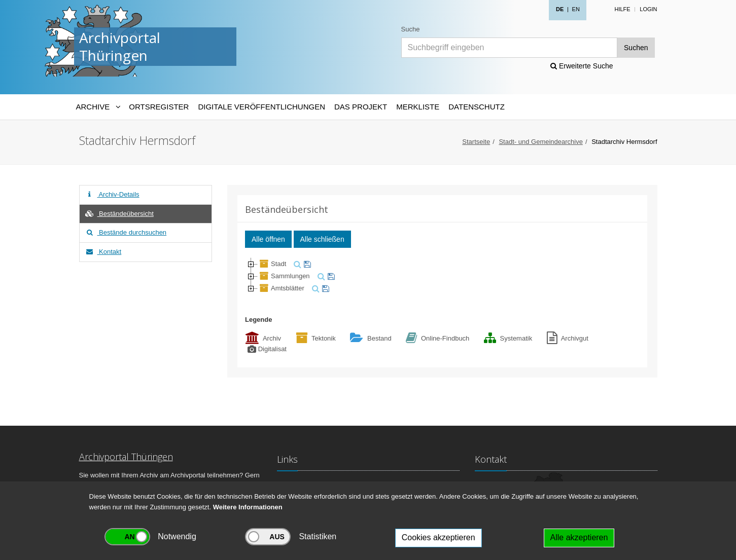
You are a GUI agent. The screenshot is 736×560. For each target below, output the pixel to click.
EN (576, 9)
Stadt (272, 264)
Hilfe (622, 9)
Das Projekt (361, 107)
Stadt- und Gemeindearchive (540, 142)
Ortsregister (159, 107)
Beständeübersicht (119, 214)
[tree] (442, 276)
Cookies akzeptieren (439, 537)
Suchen (636, 48)
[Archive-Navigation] (98, 107)
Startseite (476, 142)
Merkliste (418, 107)
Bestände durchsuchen (126, 232)
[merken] (306, 264)
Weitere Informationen (248, 507)
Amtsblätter (281, 288)
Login (648, 9)
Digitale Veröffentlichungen (261, 107)
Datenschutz (477, 107)
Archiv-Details (112, 194)
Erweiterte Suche (582, 66)
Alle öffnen (268, 239)
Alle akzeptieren (579, 537)
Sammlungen (284, 276)
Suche (411, 29)
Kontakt (103, 252)
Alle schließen (322, 239)
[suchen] (296, 264)
